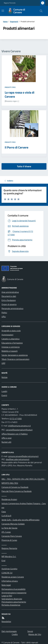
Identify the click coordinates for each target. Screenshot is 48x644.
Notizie (4, 377)
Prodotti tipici (10, 87)
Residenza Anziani (9, 499)
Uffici (4, 317)
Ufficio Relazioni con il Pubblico (15, 434)
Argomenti (14, 21)
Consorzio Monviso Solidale (13, 524)
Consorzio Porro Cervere (12, 536)
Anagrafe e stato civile (11, 331)
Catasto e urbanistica (10, 339)
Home (5, 21)
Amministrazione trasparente (14, 593)
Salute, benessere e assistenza (15, 355)
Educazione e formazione (12, 343)
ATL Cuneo (6, 532)
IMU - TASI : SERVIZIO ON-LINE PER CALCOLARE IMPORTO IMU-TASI (23, 481)
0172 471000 (16, 419)
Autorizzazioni (7, 335)
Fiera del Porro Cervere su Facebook (17, 491)
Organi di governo (9, 304)
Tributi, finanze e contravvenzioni (15, 359)
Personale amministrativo (12, 308)
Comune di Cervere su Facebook (15, 487)
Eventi (4, 395)
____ (4, 495)
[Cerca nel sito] (40, 11)
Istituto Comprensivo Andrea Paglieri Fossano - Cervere (24, 505)
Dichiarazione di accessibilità (13, 589)
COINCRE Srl (7, 573)
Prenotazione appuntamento (14, 602)
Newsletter (6, 621)
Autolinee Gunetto (9, 569)
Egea (4, 512)
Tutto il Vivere (24, 166)
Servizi (30, 631)
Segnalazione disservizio (12, 599)
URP (3, 363)
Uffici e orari (7, 438)
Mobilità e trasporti (10, 351)
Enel (3, 561)
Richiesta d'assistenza (11, 605)
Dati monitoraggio (9, 631)
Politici (4, 313)
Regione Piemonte (10, 3)
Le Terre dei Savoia (9, 528)
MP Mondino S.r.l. (9, 556)
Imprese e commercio (11, 347)
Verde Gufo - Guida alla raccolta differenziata (20, 520)
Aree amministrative (10, 292)
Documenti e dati (9, 296)
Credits (15, 634)
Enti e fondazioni (9, 300)
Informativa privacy (10, 581)
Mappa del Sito (35, 634)
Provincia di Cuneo (9, 540)
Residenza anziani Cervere (13, 577)
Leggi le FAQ (7, 596)
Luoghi (4, 391)
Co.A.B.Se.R (6, 516)
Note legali (6, 585)
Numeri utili (6, 442)
